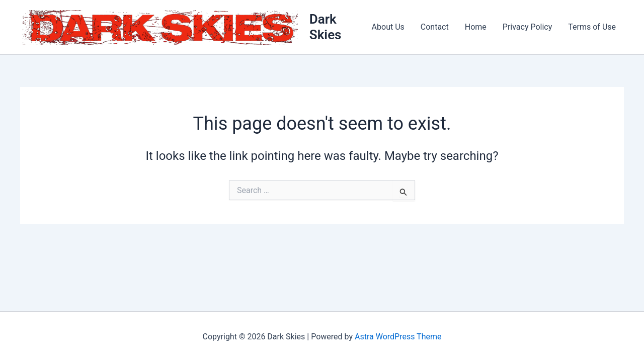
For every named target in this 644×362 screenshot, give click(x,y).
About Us (388, 27)
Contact (435, 27)
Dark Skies (326, 27)
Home (476, 27)
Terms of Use (592, 27)
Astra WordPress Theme (398, 337)
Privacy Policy (528, 27)
